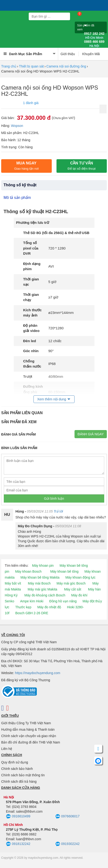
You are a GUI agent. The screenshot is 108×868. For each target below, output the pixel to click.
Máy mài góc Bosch (71, 583)
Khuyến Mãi (91, 54)
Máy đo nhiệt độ (49, 607)
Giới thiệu (68, 54)
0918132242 (18, 844)
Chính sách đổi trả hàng (19, 782)
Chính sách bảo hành (17, 769)
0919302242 (68, 844)
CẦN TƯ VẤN (82, 166)
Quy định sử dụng (15, 762)
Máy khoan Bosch (28, 571)
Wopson (17, 126)
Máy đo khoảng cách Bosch (45, 595)
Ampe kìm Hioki (32, 601)
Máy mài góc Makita (42, 589)
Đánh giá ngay (91, 434)
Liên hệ (7, 749)
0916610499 (18, 816)
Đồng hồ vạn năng (63, 601)
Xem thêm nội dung (52, 399)
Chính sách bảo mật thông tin (23, 775)
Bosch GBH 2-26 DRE (32, 613)
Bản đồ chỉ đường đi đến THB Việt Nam (31, 742)
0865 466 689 (94, 44)
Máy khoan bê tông (64, 571)
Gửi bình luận (54, 499)
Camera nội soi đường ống (66, 66)
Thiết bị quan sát (31, 66)
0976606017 (68, 816)
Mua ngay (26, 166)
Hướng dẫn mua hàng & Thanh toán (28, 729)
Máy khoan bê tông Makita (40, 577)
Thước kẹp (23, 607)
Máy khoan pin (43, 566)
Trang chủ (9, 66)
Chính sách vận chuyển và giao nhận (29, 736)
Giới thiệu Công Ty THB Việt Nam (26, 723)
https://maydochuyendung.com (38, 673)
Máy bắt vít (13, 583)
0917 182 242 (94, 36)
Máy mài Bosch (39, 583)
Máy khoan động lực (80, 577)
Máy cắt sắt (73, 589)
